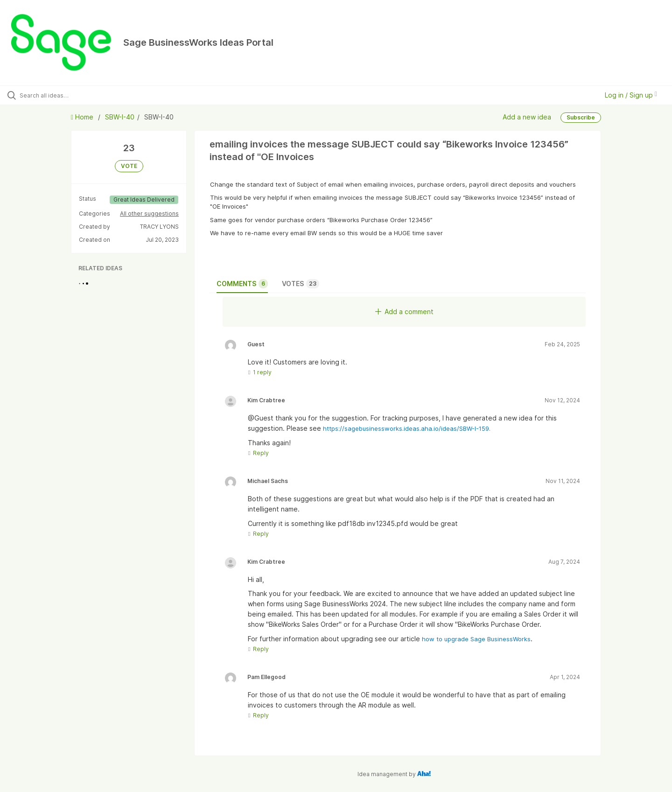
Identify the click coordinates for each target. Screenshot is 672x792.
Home (83, 117)
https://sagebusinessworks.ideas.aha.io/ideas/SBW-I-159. (407, 428)
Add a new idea (527, 117)
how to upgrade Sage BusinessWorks (476, 639)
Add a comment (404, 312)
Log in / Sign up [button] (631, 95)
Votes (301, 284)
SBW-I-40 (120, 117)
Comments (242, 284)
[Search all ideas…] (79, 95)
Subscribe (581, 117)
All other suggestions (149, 214)
